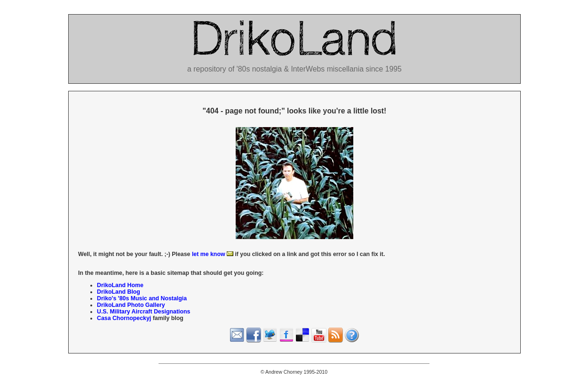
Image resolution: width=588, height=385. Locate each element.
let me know (213, 254)
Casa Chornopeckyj (124, 318)
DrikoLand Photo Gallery (131, 305)
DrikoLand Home (120, 285)
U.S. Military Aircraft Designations (143, 312)
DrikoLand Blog (119, 292)
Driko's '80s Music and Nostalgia (142, 298)
